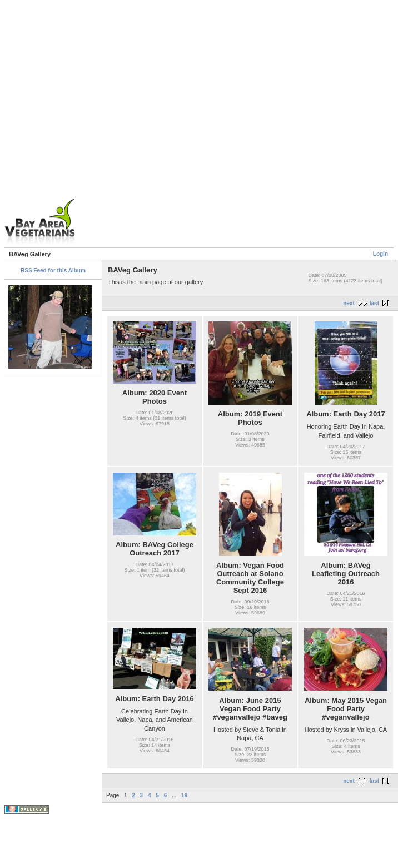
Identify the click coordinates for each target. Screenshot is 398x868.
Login (380, 254)
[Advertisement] (121, 125)
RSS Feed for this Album (53, 271)
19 (184, 795)
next (349, 303)
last (374, 303)
